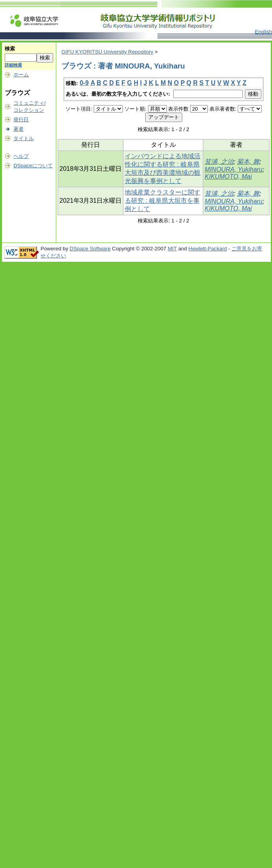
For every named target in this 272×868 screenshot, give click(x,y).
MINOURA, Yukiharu (234, 169)
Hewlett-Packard (208, 249)
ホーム (21, 75)
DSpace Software (90, 249)
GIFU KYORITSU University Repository (107, 52)
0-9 (84, 83)
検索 (10, 49)
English (263, 32)
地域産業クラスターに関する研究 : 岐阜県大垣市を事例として (163, 201)
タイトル (24, 138)
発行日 (21, 119)
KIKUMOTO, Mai (228, 177)
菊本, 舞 (248, 162)
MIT (172, 249)
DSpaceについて (33, 166)
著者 (19, 129)
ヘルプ (21, 156)
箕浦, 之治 (219, 162)
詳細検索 (13, 65)
